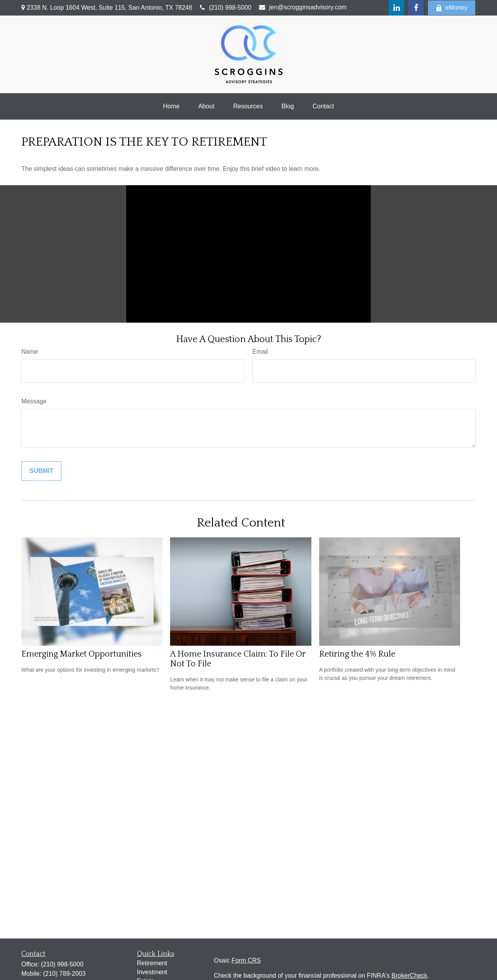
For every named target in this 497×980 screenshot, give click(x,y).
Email (260, 352)
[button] (171, 106)
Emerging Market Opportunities (82, 654)
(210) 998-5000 (226, 8)
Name (30, 352)
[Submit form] (41, 471)
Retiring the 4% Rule (357, 654)
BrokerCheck (409, 976)
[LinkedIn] (396, 8)
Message (34, 401)
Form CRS (246, 960)
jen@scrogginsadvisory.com (303, 7)
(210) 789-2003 (64, 974)
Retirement (152, 963)
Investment (152, 972)
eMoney (452, 8)
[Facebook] (416, 8)
